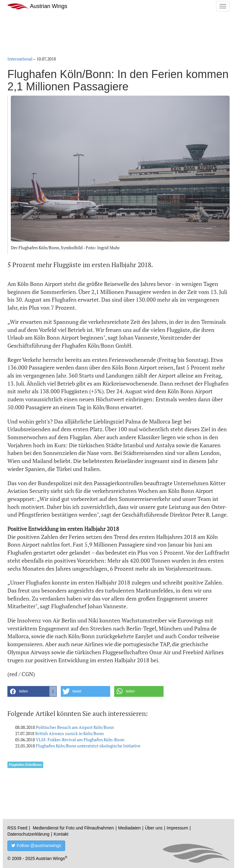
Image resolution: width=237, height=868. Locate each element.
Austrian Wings (37, 6)
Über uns (154, 828)
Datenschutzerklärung (28, 834)
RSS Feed (17, 828)
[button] (32, 691)
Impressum (177, 828)
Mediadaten (129, 828)
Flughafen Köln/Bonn (25, 765)
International (20, 59)
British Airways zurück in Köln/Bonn (69, 733)
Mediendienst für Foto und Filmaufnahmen (73, 828)
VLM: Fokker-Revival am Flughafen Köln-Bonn (80, 740)
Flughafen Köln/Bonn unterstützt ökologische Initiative (88, 746)
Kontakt (61, 834)
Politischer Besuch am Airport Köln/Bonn (75, 727)
